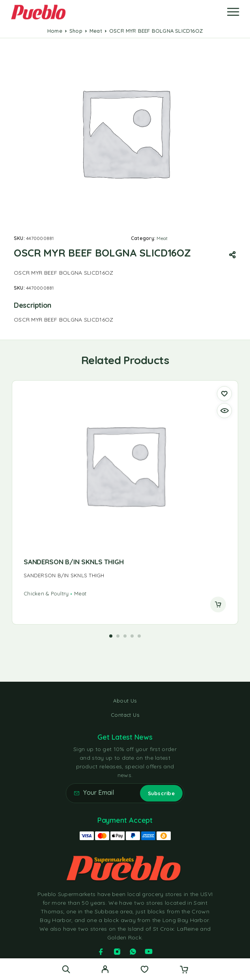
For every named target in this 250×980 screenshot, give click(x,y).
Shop (76, 31)
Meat (96, 31)
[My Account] (105, 970)
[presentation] (125, 576)
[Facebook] (101, 952)
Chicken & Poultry (46, 593)
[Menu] (233, 12)
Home (55, 31)
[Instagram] (117, 952)
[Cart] (184, 970)
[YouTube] (149, 952)
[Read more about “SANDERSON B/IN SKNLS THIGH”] (218, 604)
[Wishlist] (145, 970)
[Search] (66, 969)
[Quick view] (224, 411)
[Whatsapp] (133, 952)
